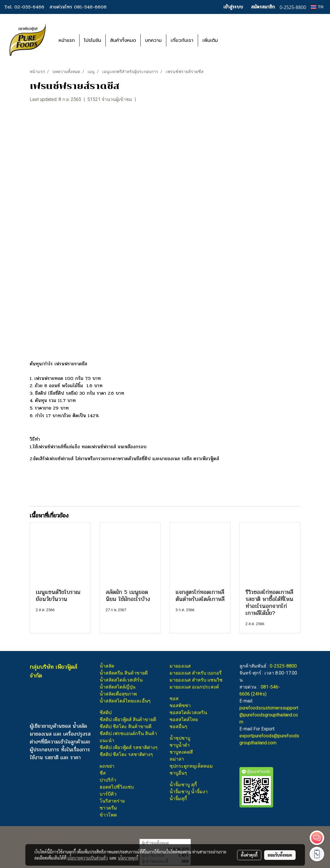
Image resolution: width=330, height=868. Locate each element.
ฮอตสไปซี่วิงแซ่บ (117, 787)
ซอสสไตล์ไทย (184, 720)
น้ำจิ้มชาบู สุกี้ (183, 785)
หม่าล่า (177, 759)
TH (317, 7)
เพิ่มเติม (210, 40)
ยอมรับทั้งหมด (280, 855)
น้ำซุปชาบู (180, 738)
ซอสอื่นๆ (178, 726)
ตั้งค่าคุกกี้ (249, 855)
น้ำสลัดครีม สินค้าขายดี (124, 673)
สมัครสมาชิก (263, 7)
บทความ (153, 40)
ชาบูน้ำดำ (180, 745)
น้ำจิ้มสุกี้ (178, 799)
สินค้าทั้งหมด (123, 40)
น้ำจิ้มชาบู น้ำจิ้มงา (189, 792)
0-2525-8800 (283, 666)
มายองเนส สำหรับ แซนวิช (196, 680)
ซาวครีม (108, 808)
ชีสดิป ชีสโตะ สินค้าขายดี (126, 726)
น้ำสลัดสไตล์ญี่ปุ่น (118, 687)
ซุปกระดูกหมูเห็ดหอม (191, 766)
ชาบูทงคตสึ (181, 752)
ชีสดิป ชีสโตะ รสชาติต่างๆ (126, 754)
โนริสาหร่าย (112, 801)
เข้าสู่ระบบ (233, 7)
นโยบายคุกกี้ (128, 858)
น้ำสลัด (107, 666)
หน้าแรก (67, 40)
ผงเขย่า (107, 766)
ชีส (103, 773)
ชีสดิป (106, 713)
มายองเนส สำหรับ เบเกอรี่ (196, 673)
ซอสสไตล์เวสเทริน (188, 713)
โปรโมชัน (92, 40)
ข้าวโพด (108, 815)
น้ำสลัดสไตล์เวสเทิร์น (121, 680)
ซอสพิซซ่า (180, 706)
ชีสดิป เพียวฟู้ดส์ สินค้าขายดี (128, 720)
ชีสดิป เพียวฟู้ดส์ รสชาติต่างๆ (129, 747)
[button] (231, 40)
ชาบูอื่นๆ (178, 773)
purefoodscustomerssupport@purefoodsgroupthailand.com (269, 715)
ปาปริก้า (108, 780)
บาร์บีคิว (108, 794)
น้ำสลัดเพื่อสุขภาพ (118, 694)
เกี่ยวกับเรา (182, 40)
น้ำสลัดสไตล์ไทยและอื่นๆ (125, 701)
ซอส (174, 699)
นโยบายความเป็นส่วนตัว (88, 858)
